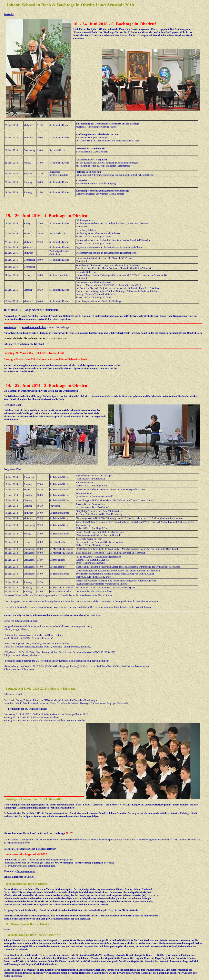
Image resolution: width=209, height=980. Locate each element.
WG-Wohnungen (64, 863)
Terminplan (10, 327)
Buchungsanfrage (26, 871)
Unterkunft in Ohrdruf (34, 327)
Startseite (9, 14)
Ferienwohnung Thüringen (89, 863)
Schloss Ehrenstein (13, 877)
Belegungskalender (46, 849)
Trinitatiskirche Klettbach (31, 344)
